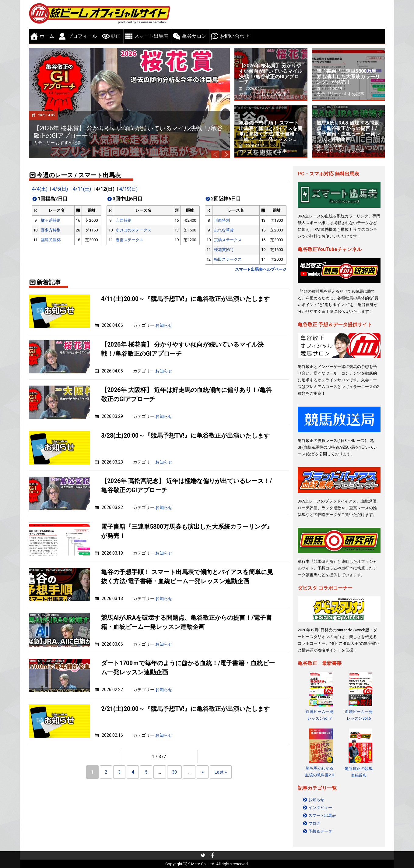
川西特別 (222, 220)
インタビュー (320, 808)
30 (174, 772)
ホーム (47, 36)
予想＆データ (320, 831)
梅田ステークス (228, 259)
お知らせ (164, 325)
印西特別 (124, 220)
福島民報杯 (51, 240)
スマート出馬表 (151, 36)
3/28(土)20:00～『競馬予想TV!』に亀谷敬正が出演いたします (185, 435)
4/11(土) (81, 189)
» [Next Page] (203, 772)
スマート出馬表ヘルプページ (261, 269)
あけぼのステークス (133, 230)
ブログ (314, 823)
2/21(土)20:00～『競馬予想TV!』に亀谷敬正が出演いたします (185, 709)
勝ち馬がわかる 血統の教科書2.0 (319, 772)
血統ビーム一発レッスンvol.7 (319, 715)
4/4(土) (40, 189)
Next (225, 153)
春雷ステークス (130, 240)
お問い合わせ (235, 36)
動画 (116, 36)
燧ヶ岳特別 (51, 220)
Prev (214, 153)
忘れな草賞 (224, 230)
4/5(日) (60, 189)
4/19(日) (127, 189)
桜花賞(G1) (224, 250)
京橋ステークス (228, 240)
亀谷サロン (194, 36)
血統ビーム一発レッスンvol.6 (359, 715)
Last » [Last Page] (221, 772)
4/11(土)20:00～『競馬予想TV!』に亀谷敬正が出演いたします (185, 299)
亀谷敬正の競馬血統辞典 (359, 772)
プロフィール (82, 36)
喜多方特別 (51, 230)
